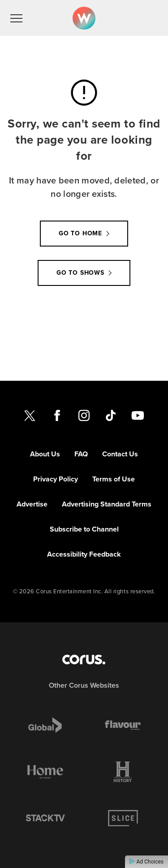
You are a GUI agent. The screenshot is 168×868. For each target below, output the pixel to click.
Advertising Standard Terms (107, 504)
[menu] (16, 18)
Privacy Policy (56, 479)
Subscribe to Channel (84, 529)
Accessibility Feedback (84, 554)
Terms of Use (114, 479)
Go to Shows (80, 273)
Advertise (32, 504)
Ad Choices (146, 862)
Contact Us (120, 454)
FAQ (81, 454)
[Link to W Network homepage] (84, 18)
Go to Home (80, 233)
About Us (45, 454)
